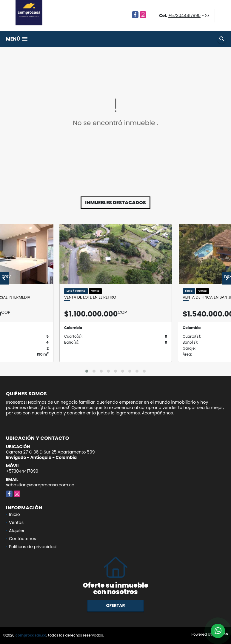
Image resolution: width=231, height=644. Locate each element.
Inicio (14, 514)
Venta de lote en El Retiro (90, 297)
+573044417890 (184, 16)
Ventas (16, 522)
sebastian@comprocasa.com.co (40, 485)
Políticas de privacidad (33, 547)
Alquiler (17, 531)
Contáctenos (23, 539)
